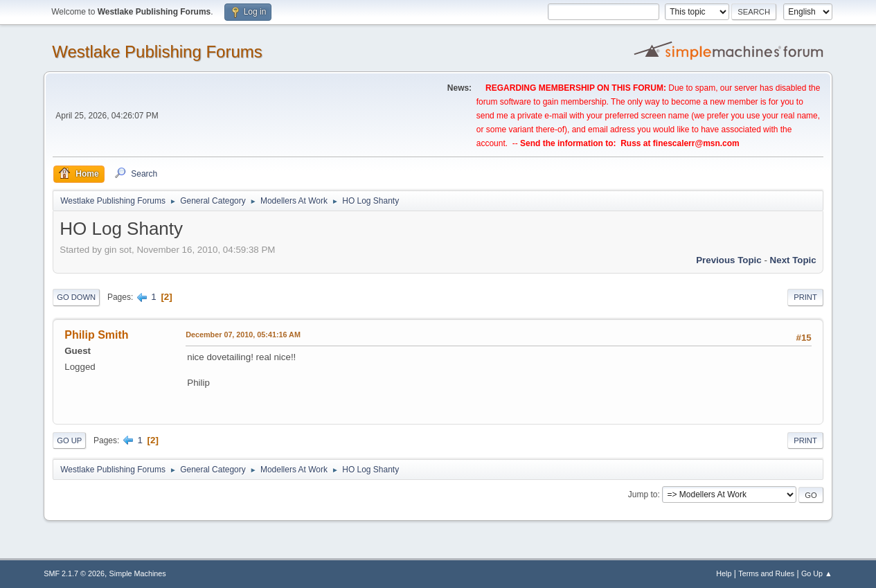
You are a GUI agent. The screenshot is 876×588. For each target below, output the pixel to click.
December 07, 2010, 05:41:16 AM (243, 335)
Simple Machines (138, 573)
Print (805, 297)
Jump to (643, 495)
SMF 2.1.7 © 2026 (74, 573)
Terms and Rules (766, 573)
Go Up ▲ (817, 573)
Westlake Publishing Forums (157, 52)
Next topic (793, 260)
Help (724, 573)
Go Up (69, 440)
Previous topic (729, 260)
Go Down (76, 297)
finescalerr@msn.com (696, 143)
